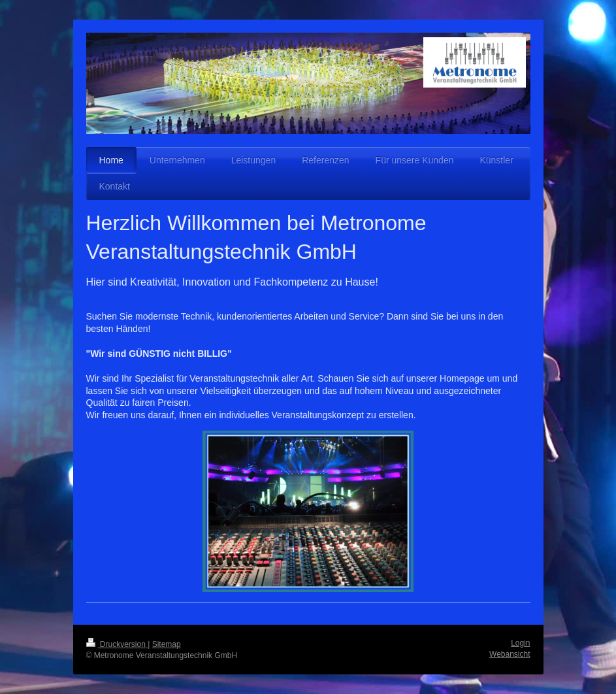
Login (520, 643)
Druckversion (117, 644)
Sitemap (167, 644)
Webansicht (510, 654)
